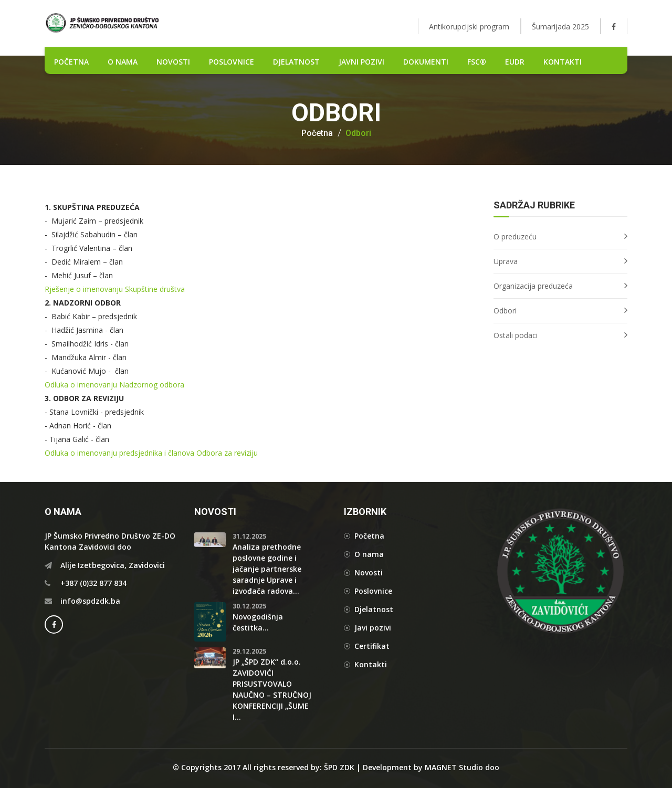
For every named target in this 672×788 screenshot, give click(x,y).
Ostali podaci (516, 335)
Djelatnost (374, 609)
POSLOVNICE (232, 62)
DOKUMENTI (426, 62)
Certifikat (372, 646)
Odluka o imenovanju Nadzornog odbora (114, 385)
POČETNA (71, 62)
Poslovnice (373, 591)
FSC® (477, 62)
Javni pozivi (361, 62)
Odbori (358, 133)
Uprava (506, 261)
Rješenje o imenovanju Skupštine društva (115, 289)
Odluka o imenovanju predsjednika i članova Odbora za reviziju (151, 453)
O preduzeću (515, 237)
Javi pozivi (373, 628)
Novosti (369, 572)
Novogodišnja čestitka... (258, 622)
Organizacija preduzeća (533, 286)
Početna (317, 133)
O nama (123, 62)
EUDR (515, 62)
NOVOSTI (173, 62)
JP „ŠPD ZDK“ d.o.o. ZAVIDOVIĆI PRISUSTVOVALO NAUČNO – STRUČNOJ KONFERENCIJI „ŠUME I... (272, 689)
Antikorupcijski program (469, 27)
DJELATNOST (296, 62)
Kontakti (563, 62)
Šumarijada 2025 (560, 27)
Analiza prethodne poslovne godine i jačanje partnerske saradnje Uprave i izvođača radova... (267, 569)
